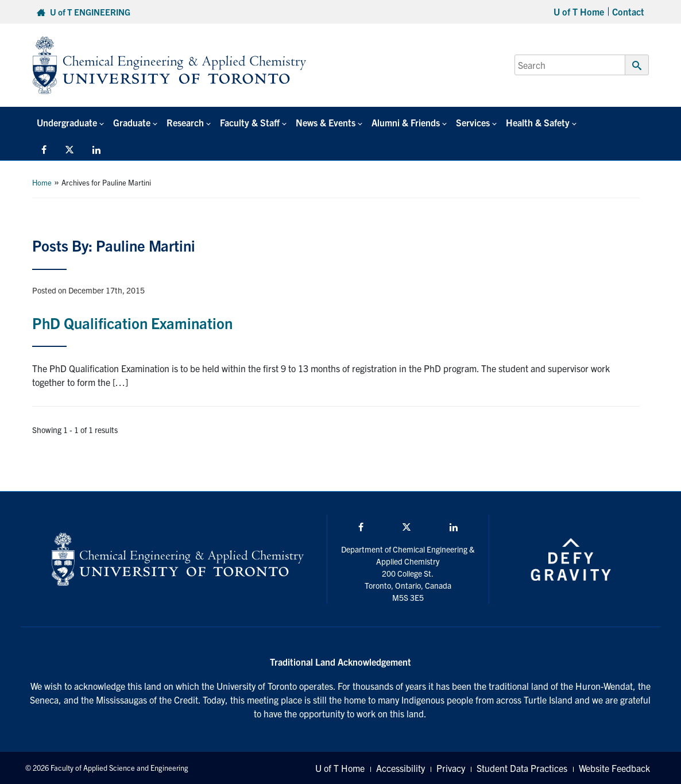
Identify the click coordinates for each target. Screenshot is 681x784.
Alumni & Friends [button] (406, 122)
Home (42, 182)
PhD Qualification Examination (132, 323)
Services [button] (473, 122)
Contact (628, 11)
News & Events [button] (326, 122)
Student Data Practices (522, 768)
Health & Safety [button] (538, 122)
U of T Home (579, 11)
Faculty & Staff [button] (250, 122)
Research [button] (185, 122)
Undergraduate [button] (67, 122)
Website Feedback (614, 768)
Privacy (451, 768)
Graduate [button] (132, 122)
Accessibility (401, 768)
